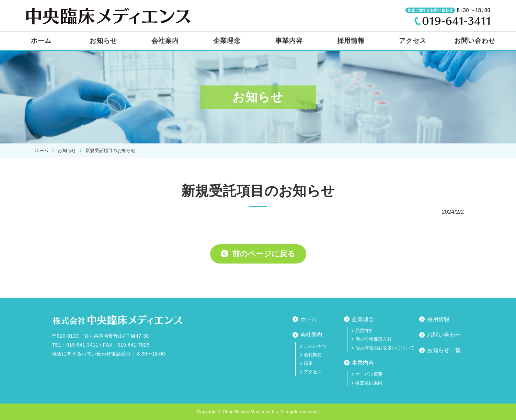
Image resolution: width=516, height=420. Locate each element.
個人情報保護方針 (374, 339)
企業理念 (227, 41)
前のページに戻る (264, 254)
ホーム (41, 41)
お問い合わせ (475, 41)
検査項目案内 (369, 383)
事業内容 (289, 41)
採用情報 (351, 41)
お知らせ (103, 41)
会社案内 (165, 41)
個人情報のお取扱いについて (385, 348)
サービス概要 (369, 374)
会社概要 (313, 355)
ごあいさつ (315, 346)
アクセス (413, 41)
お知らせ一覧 (444, 350)
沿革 (308, 363)
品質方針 (364, 331)
